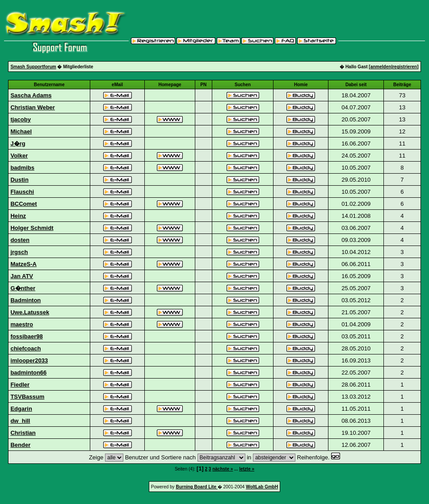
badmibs (22, 168)
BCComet (23, 204)
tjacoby (21, 119)
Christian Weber (32, 107)
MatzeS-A (23, 264)
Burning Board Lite (196, 487)
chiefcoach (25, 348)
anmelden (381, 67)
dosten (20, 240)
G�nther (23, 288)
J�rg (18, 144)
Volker (19, 156)
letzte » (247, 469)
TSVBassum (27, 397)
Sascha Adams (31, 95)
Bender (20, 445)
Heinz (18, 216)
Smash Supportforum (33, 67)
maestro (22, 324)
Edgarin (21, 409)
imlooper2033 (29, 360)
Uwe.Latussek (30, 312)
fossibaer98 (26, 336)
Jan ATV (22, 276)
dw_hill (20, 421)
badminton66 (28, 373)
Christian (23, 433)
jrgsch (19, 252)
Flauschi (22, 192)
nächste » (223, 469)
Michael (21, 131)
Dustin (19, 180)
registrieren (405, 67)
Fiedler (20, 385)
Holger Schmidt (32, 228)
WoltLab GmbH (262, 487)
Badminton (25, 300)
